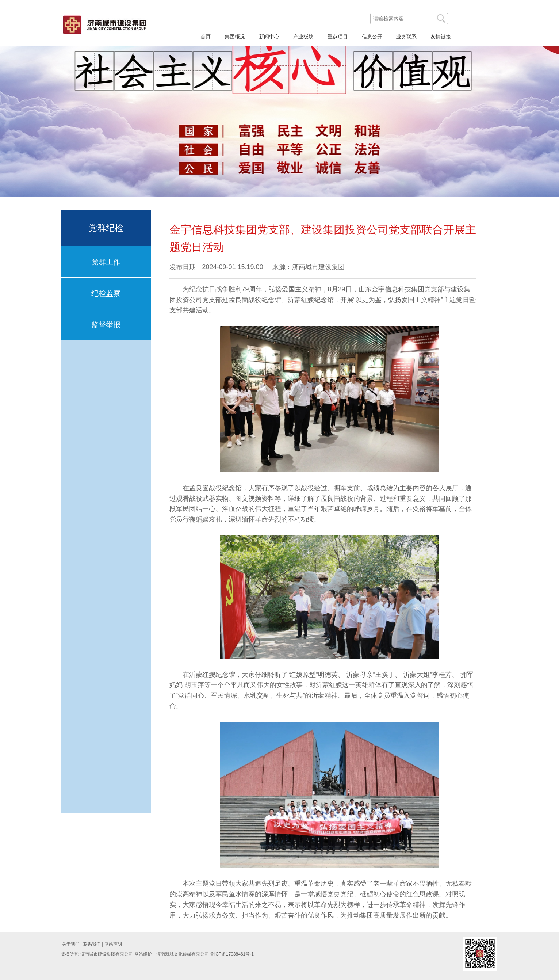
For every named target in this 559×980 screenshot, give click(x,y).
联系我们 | (93, 944)
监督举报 (106, 325)
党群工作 (106, 262)
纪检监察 (106, 293)
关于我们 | (72, 944)
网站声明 (113, 944)
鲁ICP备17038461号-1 (232, 954)
